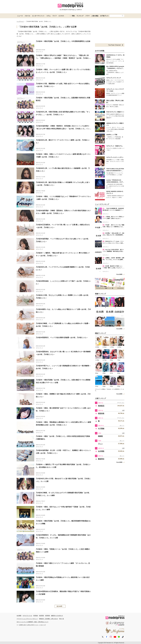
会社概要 (19, 616)
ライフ (55, 16)
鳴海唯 (100, 436)
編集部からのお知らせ (57, 616)
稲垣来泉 (101, 413)
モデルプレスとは (27, 616)
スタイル (27, 16)
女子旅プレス (104, 16)
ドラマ (87, 16)
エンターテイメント (38, 16)
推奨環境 (42, 616)
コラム (48, 16)
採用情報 (47, 616)
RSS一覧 (62, 619)
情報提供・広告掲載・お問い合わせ (48, 619)
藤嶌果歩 (101, 459)
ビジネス (61, 16)
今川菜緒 (101, 429)
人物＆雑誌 (95, 16)
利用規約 (36, 616)
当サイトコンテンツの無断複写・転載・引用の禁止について (33, 622)
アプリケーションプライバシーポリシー (27, 619)
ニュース (20, 16)
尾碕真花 (101, 406)
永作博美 (101, 451)
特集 (73, 16)
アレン (100, 444)
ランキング (80, 16)
